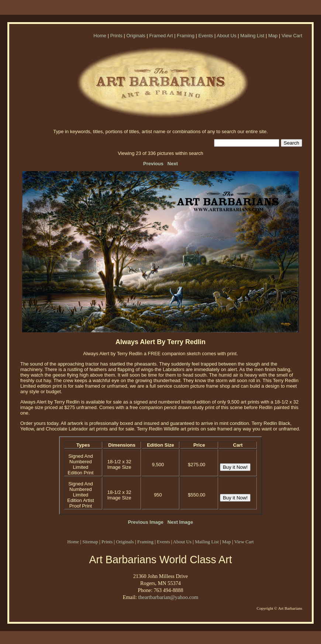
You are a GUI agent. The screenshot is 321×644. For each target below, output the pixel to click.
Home (100, 36)
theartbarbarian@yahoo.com (168, 597)
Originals (136, 36)
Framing (186, 36)
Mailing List (252, 36)
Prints (116, 36)
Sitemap (90, 542)
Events (206, 36)
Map (273, 36)
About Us (226, 36)
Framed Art (161, 36)
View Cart (292, 36)
